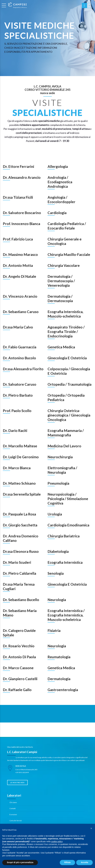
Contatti (13, 808)
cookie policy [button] (57, 841)
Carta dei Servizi (16, 820)
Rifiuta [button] (67, 862)
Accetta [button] (84, 862)
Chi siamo (13, 802)
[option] (47, 38)
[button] (91, 828)
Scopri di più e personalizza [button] (20, 862)
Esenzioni (13, 814)
